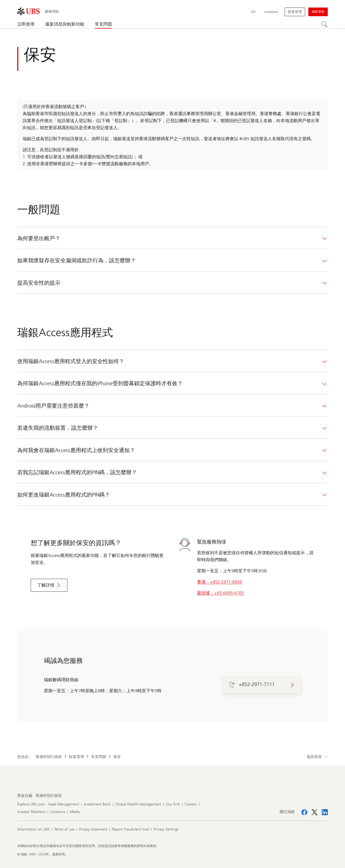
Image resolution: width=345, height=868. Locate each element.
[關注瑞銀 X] (315, 812)
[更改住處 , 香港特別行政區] (49, 796)
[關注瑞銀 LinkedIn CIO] (325, 812)
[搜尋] (325, 25)
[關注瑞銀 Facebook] (304, 812)
